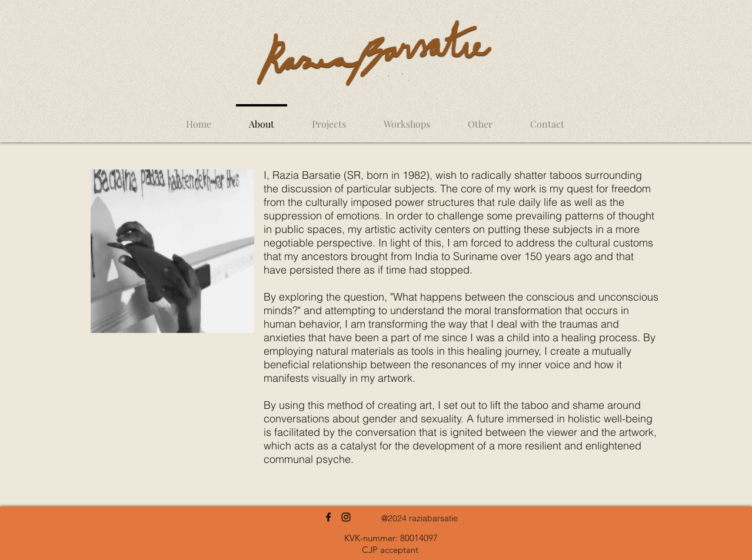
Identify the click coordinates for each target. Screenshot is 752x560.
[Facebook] (328, 517)
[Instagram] (346, 517)
